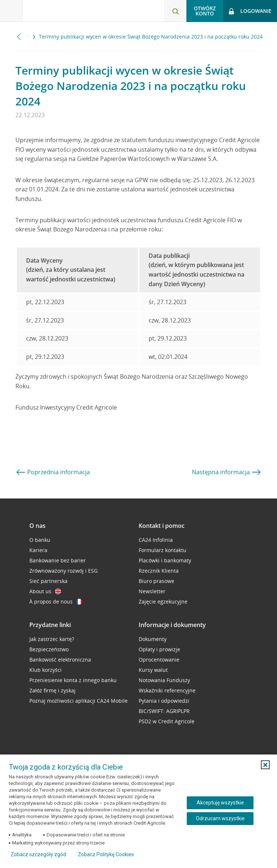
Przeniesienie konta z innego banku (73, 680)
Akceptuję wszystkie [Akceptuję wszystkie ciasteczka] (220, 803)
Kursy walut (153, 670)
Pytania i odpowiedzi (164, 701)
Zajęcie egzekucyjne (163, 602)
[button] (265, 765)
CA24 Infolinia (156, 540)
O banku (40, 540)
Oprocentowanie (159, 660)
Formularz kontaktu (163, 550)
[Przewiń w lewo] (19, 37)
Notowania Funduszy (164, 680)
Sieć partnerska (48, 581)
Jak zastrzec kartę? (52, 639)
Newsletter (152, 591)
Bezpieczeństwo (49, 649)
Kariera (38, 550)
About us (45, 591)
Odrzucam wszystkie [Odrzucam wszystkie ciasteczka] (220, 818)
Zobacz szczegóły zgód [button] (38, 854)
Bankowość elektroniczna (60, 660)
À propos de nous (56, 602)
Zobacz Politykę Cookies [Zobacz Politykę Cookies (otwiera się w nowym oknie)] (106, 854)
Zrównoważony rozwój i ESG (63, 571)
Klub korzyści (45, 670)
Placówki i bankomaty (165, 560)
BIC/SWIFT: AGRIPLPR (164, 711)
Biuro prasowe (156, 581)
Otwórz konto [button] (205, 11)
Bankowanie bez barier (58, 560)
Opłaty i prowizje (159, 649)
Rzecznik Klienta (159, 571)
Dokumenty (153, 639)
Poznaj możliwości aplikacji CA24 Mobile (79, 701)
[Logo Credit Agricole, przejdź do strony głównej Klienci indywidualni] (61, 10)
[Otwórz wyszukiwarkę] (175, 11)
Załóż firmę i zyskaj (52, 690)
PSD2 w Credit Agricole (167, 721)
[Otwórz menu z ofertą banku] (11, 11)
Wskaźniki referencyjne (167, 690)
